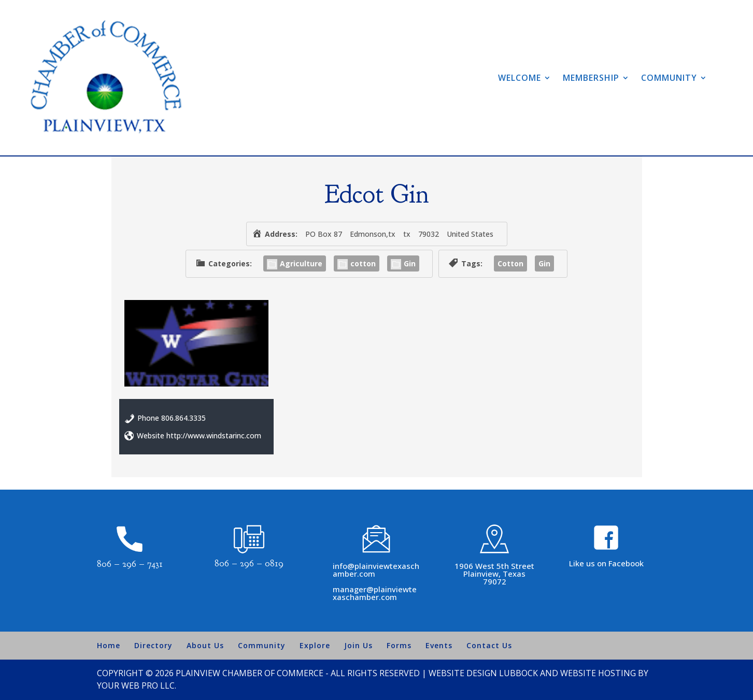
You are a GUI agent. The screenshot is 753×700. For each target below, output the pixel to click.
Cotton (510, 263)
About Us (205, 645)
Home (109, 645)
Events (439, 645)
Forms (399, 645)
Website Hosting (598, 673)
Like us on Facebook (606, 563)
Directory (153, 645)
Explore (315, 645)
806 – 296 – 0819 (249, 563)
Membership (591, 78)
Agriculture (295, 263)
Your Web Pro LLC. (137, 685)
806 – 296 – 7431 (130, 564)
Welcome (520, 78)
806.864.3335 (183, 418)
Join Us (358, 645)
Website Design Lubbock (483, 673)
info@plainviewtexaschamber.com (376, 570)
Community (669, 78)
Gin (403, 263)
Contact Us (489, 645)
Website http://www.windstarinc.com (199, 435)
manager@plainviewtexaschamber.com (375, 593)
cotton (357, 263)
